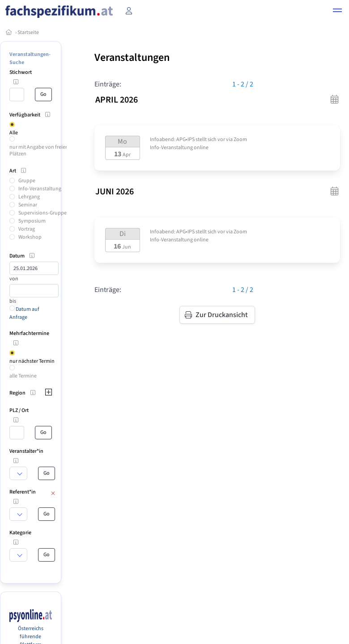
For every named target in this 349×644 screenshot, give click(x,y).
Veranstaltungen (132, 58)
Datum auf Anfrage (24, 313)
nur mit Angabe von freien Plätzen (39, 150)
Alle (14, 133)
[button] (337, 12)
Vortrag (27, 229)
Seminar (28, 205)
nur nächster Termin (32, 361)
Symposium (32, 221)
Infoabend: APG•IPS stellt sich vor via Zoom (198, 140)
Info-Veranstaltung (40, 189)
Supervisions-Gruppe (43, 213)
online (201, 148)
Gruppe (27, 181)
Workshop (30, 237)
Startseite (28, 32)
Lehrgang (29, 197)
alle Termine (23, 376)
